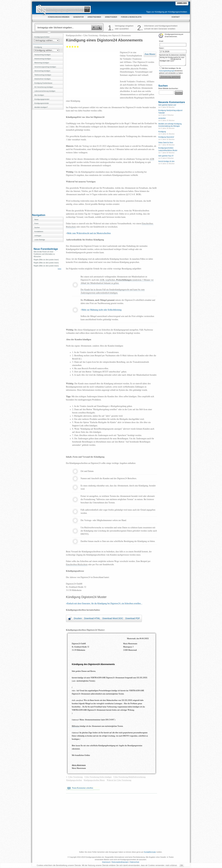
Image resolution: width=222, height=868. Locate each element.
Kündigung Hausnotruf (166, 137)
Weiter (60, 269)
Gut (75, 47)
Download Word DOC (113, 618)
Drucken (78, 618)
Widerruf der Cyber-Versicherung (119, 780)
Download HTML (92, 618)
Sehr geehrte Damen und (167, 105)
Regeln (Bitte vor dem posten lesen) (46, 260)
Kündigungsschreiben (74, 35)
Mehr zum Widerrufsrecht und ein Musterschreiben (89, 233)
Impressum (106, 862)
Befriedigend (73, 47)
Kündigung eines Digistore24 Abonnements (115, 35)
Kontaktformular (150, 852)
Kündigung (162, 132)
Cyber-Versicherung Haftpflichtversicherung (129, 777)
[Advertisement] (48, 161)
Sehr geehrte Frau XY (166, 156)
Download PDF (133, 618)
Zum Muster (150, 54)
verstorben (162, 118)
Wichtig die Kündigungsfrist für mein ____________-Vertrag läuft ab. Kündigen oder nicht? (173, 61)
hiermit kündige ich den (166, 161)
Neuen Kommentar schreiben (83, 788)
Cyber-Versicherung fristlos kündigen (98, 777)
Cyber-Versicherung (90, 35)
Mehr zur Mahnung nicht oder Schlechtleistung (102, 310)
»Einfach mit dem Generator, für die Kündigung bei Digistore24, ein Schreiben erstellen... (104, 604)
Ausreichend (70, 47)
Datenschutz (135, 862)
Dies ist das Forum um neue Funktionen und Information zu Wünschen (44, 254)
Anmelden (182, 3)
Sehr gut (78, 47)
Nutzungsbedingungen (167, 71)
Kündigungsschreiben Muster (94, 780)
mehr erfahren (171, 865)
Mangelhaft (67, 47)
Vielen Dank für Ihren (166, 143)
